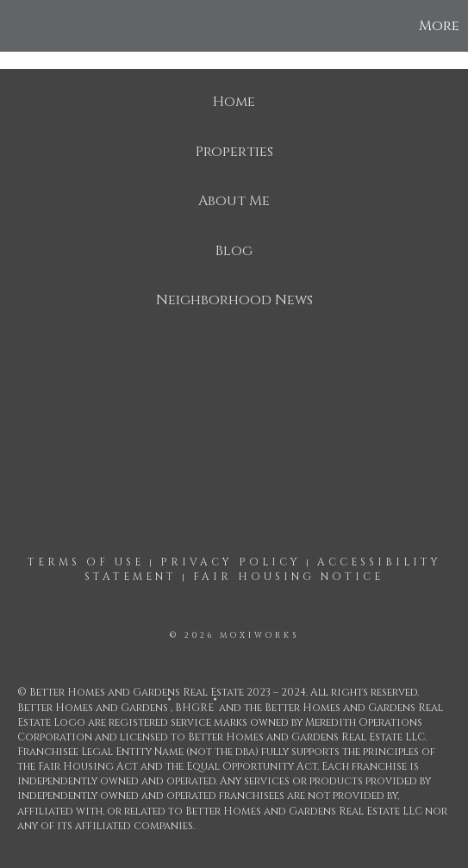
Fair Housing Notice (288, 577)
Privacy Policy (231, 562)
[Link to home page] (16, 26)
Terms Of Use (86, 562)
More (439, 26)
